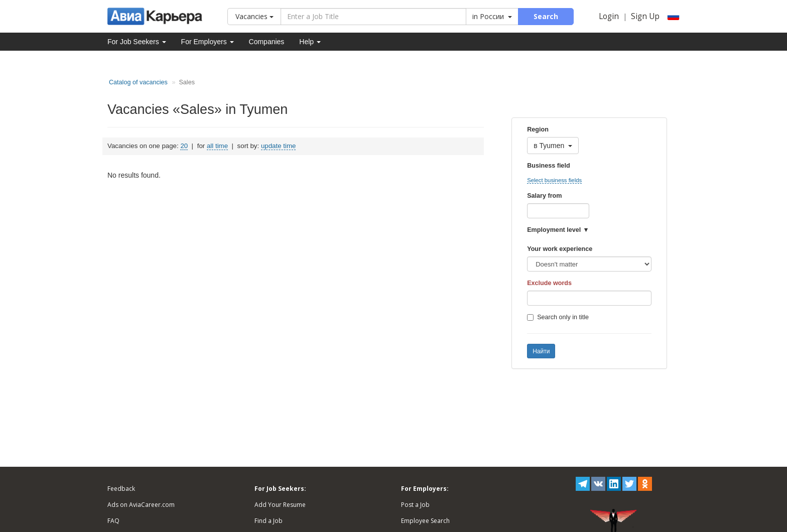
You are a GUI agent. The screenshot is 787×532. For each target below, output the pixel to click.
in (492, 16)
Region (538, 129)
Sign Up (645, 16)
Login (609, 16)
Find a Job (269, 521)
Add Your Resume (280, 505)
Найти (541, 351)
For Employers (208, 42)
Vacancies (254, 16)
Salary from (544, 196)
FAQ (113, 521)
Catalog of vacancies (138, 82)
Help (310, 42)
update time (278, 146)
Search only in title (558, 317)
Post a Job (415, 505)
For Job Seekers (137, 42)
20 (184, 146)
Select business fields (554, 180)
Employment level (554, 230)
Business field (548, 166)
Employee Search (425, 521)
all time (217, 146)
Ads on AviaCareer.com (141, 505)
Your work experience (560, 249)
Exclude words (549, 283)
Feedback (121, 489)
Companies (267, 42)
